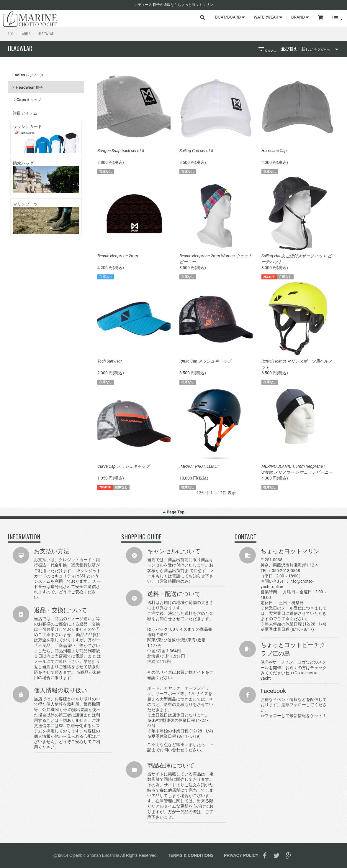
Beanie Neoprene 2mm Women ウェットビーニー (216, 259)
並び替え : (290, 49)
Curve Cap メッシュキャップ (123, 466)
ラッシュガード (46, 138)
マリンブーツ (46, 218)
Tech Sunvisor (110, 361)
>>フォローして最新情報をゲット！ (294, 716)
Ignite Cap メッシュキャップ (205, 361)
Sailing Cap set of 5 (196, 151)
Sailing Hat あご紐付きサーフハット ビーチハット (297, 259)
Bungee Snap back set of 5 (121, 151)
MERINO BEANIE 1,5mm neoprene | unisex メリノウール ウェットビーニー (297, 469)
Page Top (173, 512)
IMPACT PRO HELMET (199, 466)
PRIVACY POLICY (241, 855)
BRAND (300, 17)
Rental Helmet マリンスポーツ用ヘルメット (297, 364)
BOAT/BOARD (230, 17)
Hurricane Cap (274, 151)
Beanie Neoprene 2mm (118, 256)
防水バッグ (46, 177)
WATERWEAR (268, 17)
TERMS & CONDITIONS (191, 855)
